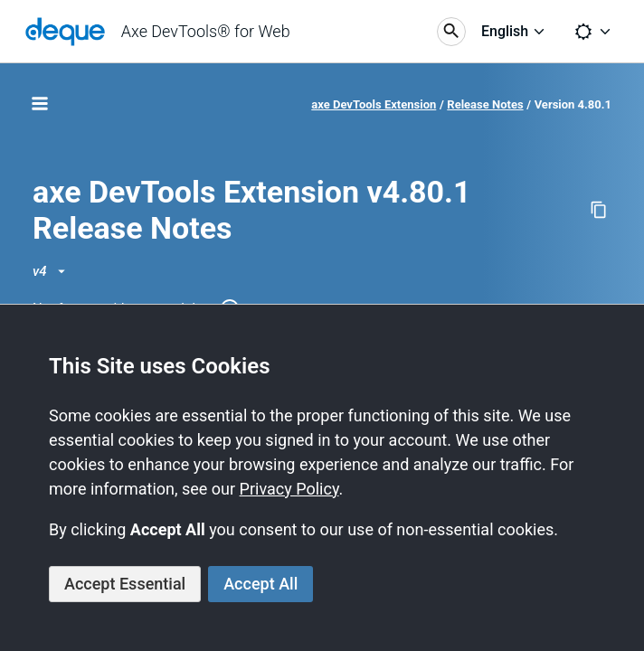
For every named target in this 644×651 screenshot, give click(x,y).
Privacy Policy (289, 489)
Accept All (260, 584)
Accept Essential (125, 584)
